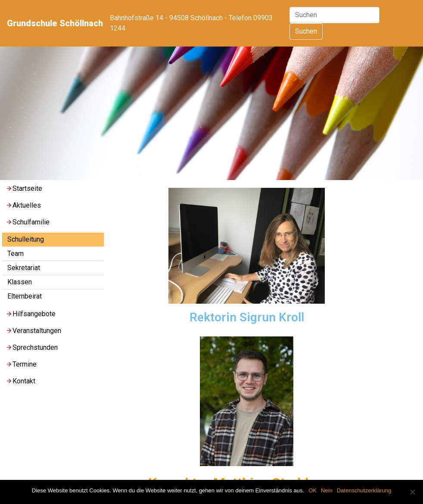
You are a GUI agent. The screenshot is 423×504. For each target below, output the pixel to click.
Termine (21, 364)
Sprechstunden (32, 347)
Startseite (24, 188)
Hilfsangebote (31, 314)
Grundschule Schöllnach (55, 23)
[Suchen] (334, 15)
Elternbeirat (25, 296)
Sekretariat (24, 268)
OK (313, 490)
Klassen (20, 282)
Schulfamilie (28, 222)
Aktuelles (23, 205)
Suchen (306, 31)
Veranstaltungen (33, 331)
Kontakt (20, 381)
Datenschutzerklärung (364, 490)
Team (16, 254)
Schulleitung (26, 239)
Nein (327, 490)
